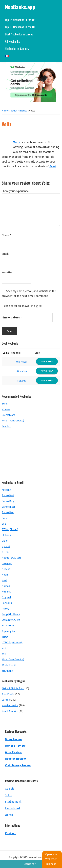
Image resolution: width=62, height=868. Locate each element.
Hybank (6, 546)
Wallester (22, 362)
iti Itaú (5, 552)
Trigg (5, 637)
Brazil (53, 166)
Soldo (9, 795)
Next (4, 580)
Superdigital (9, 631)
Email (6, 254)
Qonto (9, 815)
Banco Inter (8, 507)
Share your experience (15, 191)
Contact (10, 833)
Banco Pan (8, 512)
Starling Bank (13, 802)
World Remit (9, 665)
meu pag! (7, 563)
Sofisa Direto (9, 625)
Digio (5, 541)
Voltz (5, 648)
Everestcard (8, 415)
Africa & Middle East (13, 688)
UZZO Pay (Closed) (12, 642)
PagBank (7, 603)
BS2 (4, 524)
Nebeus (6, 569)
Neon (5, 575)
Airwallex (22, 371)
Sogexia (22, 381)
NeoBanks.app (20, 7)
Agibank (6, 490)
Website (7, 272)
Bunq (5, 403)
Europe (6, 700)
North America (10, 705)
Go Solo (10, 789)
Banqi (5, 518)
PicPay (5, 608)
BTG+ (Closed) (10, 529)
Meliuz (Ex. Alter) (11, 558)
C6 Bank (6, 535)
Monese (6, 409)
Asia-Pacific (8, 694)
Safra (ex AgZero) (11, 620)
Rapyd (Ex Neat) (11, 614)
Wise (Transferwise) (13, 420)
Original (6, 597)
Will (4, 654)
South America (10, 711)
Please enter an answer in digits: (22, 306)
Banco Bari (8, 495)
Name (6, 235)
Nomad (6, 586)
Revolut (6, 426)
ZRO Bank (7, 671)
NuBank (6, 591)
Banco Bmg (8, 501)
